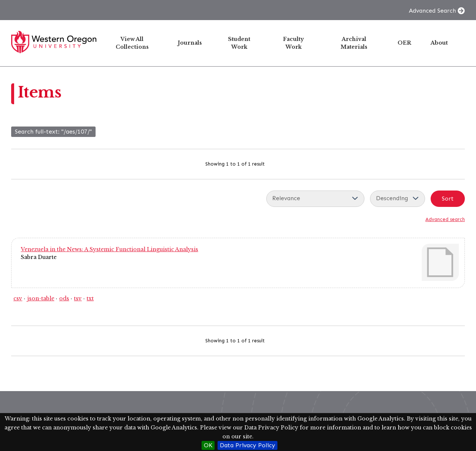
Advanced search (445, 219)
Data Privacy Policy (247, 445)
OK (208, 445)
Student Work (239, 43)
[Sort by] (315, 199)
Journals (190, 43)
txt (90, 298)
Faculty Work (293, 43)
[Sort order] (398, 199)
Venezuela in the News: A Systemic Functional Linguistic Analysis (110, 249)
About (439, 43)
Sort (448, 199)
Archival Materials (354, 43)
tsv (78, 298)
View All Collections (132, 43)
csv (18, 298)
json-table (41, 298)
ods (64, 298)
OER (404, 43)
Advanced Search (432, 11)
